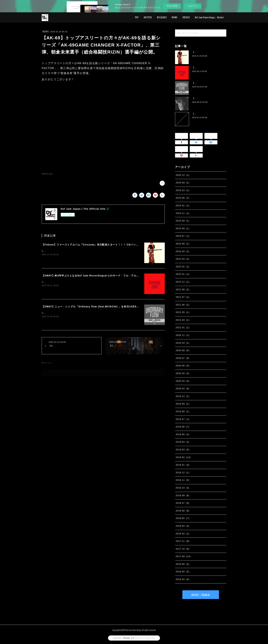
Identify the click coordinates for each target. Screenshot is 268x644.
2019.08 (183, 412)
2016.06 (183, 564)
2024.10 (183, 190)
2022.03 (183, 259)
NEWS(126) (47, 174)
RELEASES (162, 17)
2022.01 (183, 274)
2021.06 (183, 305)
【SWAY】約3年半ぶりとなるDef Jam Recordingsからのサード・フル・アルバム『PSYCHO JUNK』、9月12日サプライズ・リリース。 (125, 276)
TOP (137, 17)
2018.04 (183, 526)
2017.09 (183, 556)
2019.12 (183, 396)
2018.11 (183, 480)
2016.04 (183, 579)
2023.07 (183, 236)
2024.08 (183, 198)
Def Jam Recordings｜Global (209, 17)
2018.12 (183, 473)
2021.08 (183, 290)
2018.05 (183, 518)
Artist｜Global (201, 595)
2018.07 (183, 503)
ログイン (193, 6)
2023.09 (183, 221)
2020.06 (183, 366)
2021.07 (183, 297)
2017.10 (183, 549)
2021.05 (183, 312)
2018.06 (183, 511)
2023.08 (183, 229)
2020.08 (183, 350)
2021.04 (183, 320)
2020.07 (183, 358)
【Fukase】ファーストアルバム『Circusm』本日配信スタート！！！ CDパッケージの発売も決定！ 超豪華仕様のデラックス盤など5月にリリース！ (131, 245)
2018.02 (183, 534)
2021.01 (183, 328)
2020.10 (183, 343)
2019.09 (183, 404)
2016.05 (183, 572)
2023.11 (183, 213)
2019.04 (183, 442)
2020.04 (183, 373)
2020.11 (183, 335)
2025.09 (183, 183)
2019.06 (183, 427)
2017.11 (183, 541)
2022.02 (183, 267)
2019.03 (183, 450)
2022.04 (183, 251)
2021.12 (183, 282)
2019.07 (183, 419)
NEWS (175, 17)
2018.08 (183, 496)
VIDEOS (186, 17)
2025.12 (183, 175)
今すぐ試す (172, 6)
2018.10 (183, 488)
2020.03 (183, 381)
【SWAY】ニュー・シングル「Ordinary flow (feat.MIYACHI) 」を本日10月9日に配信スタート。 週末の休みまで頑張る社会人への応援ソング (128, 307)
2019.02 (183, 457)
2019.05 (183, 434)
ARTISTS (148, 17)
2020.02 (183, 389)
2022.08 (183, 244)
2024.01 (183, 206)
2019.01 (183, 465)
